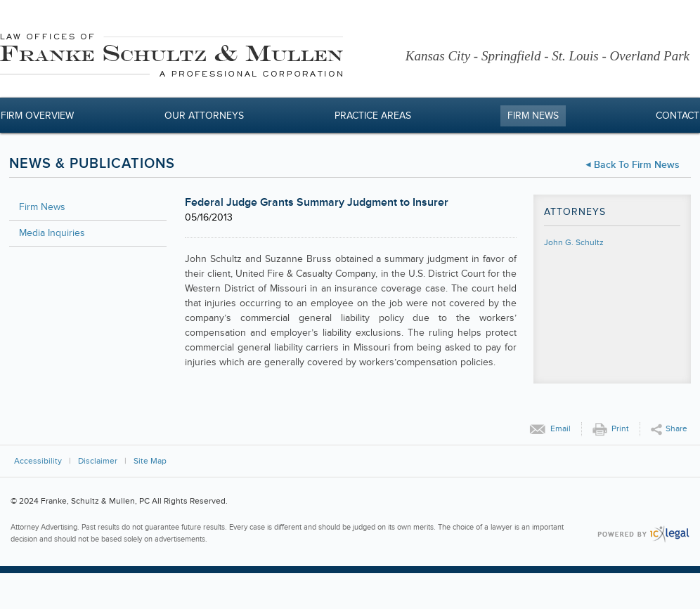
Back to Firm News (637, 165)
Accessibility (38, 461)
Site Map (150, 461)
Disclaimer (98, 461)
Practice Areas (373, 116)
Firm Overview (37, 116)
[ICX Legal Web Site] (643, 534)
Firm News (533, 116)
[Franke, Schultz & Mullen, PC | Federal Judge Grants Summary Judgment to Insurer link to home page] (171, 57)
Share (676, 429)
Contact (678, 116)
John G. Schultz (574, 243)
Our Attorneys (204, 116)
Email (560, 429)
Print (620, 429)
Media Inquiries (52, 233)
